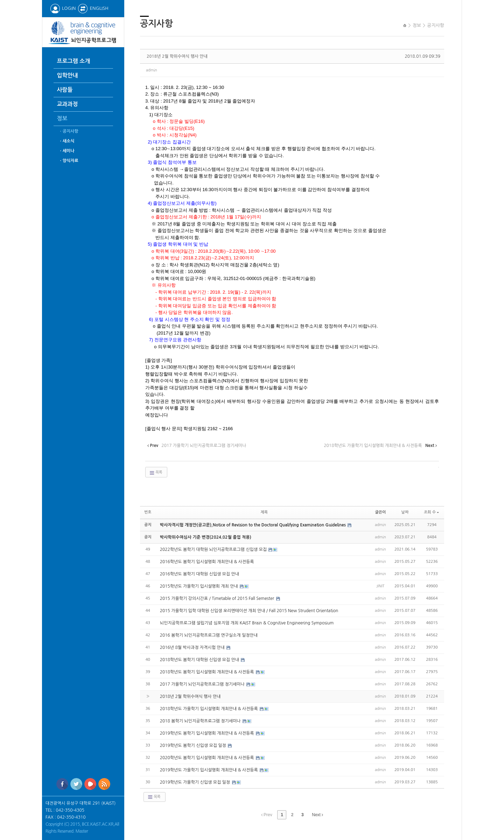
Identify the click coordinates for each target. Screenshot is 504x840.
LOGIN (63, 8)
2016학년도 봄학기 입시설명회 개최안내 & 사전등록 (207, 562)
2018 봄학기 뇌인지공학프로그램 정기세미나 (201, 721)
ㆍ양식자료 (69, 161)
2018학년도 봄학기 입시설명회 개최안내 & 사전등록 (208, 672)
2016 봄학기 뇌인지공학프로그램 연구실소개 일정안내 (209, 635)
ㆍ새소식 (67, 141)
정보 (62, 118)
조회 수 (431, 512)
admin (152, 70)
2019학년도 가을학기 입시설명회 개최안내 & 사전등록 (210, 770)
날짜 (405, 512)
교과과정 (68, 104)
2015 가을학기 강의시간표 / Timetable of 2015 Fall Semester (218, 598)
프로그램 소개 (74, 61)
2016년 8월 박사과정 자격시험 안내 (193, 647)
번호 (148, 512)
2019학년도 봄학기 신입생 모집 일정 (194, 745)
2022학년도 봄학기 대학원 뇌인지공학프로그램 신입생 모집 (214, 549)
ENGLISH (93, 8)
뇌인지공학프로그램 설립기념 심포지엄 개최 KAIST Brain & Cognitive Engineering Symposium (247, 623)
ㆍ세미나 (67, 151)
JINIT (380, 586)
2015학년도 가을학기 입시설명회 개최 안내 (199, 586)
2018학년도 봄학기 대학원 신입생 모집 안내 (200, 660)
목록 (156, 473)
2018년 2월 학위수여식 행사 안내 (177, 56)
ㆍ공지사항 (69, 131)
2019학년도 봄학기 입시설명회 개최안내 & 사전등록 (208, 733)
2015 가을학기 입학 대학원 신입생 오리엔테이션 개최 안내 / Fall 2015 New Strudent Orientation (249, 611)
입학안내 (68, 75)
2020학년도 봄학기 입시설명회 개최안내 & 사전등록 (208, 758)
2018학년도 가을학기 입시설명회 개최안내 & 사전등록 (210, 709)
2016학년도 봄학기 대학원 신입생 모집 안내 (199, 574)
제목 (264, 512)
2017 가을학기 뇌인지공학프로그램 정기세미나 (203, 684)
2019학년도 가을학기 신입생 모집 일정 (196, 782)
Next (317, 815)
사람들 (65, 90)
